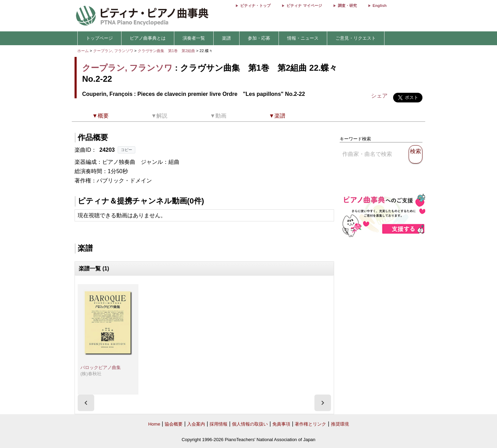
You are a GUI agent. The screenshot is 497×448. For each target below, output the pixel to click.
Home (154, 424)
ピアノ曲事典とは (148, 38)
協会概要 (174, 424)
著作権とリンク (310, 424)
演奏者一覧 (194, 38)
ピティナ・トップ (255, 6)
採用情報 (218, 424)
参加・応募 (259, 38)
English (380, 6)
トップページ (99, 38)
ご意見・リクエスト (356, 38)
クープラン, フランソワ (113, 51)
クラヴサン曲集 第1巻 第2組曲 (167, 51)
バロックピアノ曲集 (101, 367)
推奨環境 (340, 424)
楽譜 (226, 38)
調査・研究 (347, 6)
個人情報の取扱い (250, 424)
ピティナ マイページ (304, 6)
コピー (126, 150)
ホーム (83, 51)
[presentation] (86, 403)
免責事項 (281, 424)
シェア (379, 96)
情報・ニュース (303, 38)
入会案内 (196, 424)
